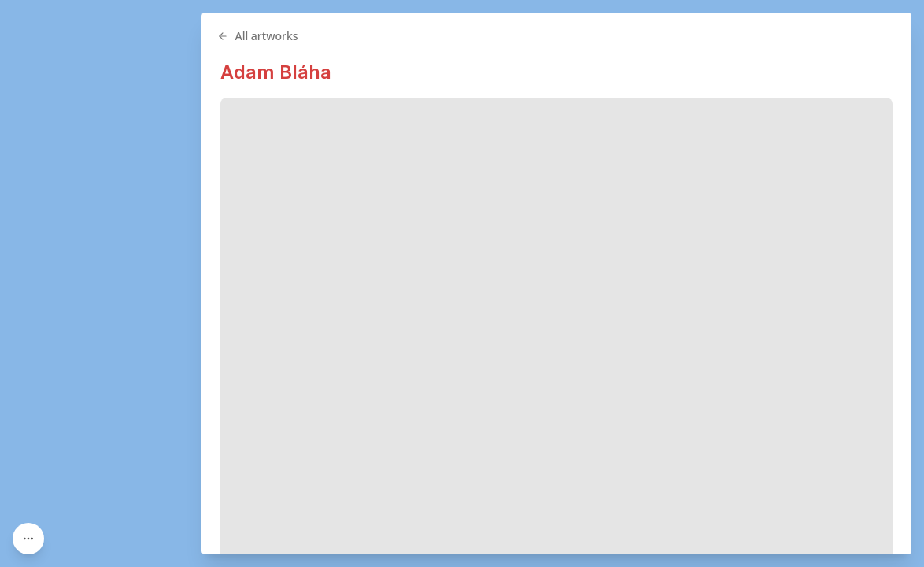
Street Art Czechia (510, 535)
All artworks (438, 36)
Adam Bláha (457, 72)
